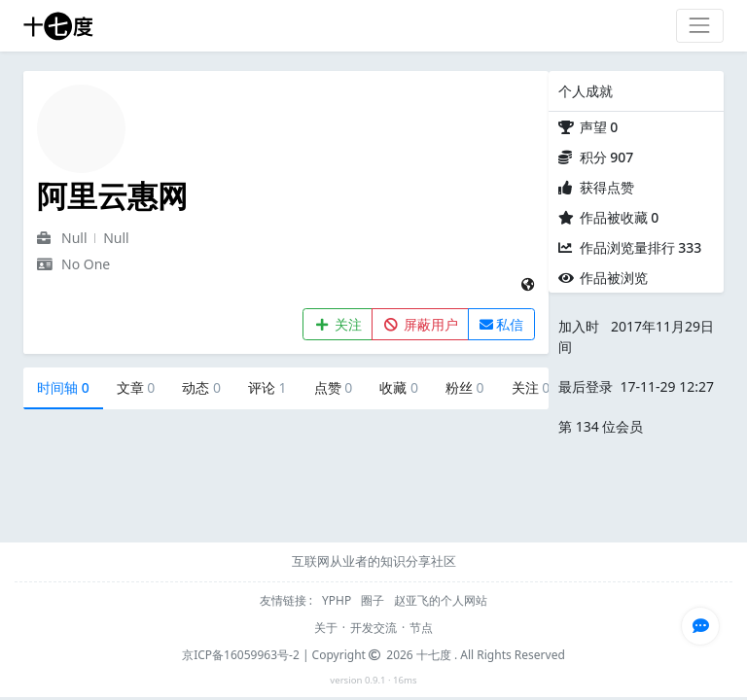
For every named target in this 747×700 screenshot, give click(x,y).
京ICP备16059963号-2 (241, 655)
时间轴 (63, 387)
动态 (201, 387)
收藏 (399, 387)
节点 (421, 628)
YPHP (338, 600)
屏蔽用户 (421, 324)
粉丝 (465, 387)
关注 (338, 324)
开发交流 (373, 628)
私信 (502, 324)
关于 (326, 628)
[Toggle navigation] (700, 26)
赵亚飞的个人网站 (441, 600)
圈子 (374, 600)
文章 (136, 387)
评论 (267, 387)
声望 (599, 127)
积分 (607, 157)
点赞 (334, 387)
